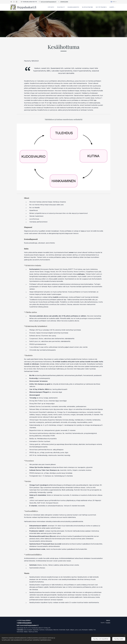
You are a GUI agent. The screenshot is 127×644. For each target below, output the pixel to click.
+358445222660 (64, 2)
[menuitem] (51, 7)
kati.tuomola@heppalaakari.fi (49, 2)
